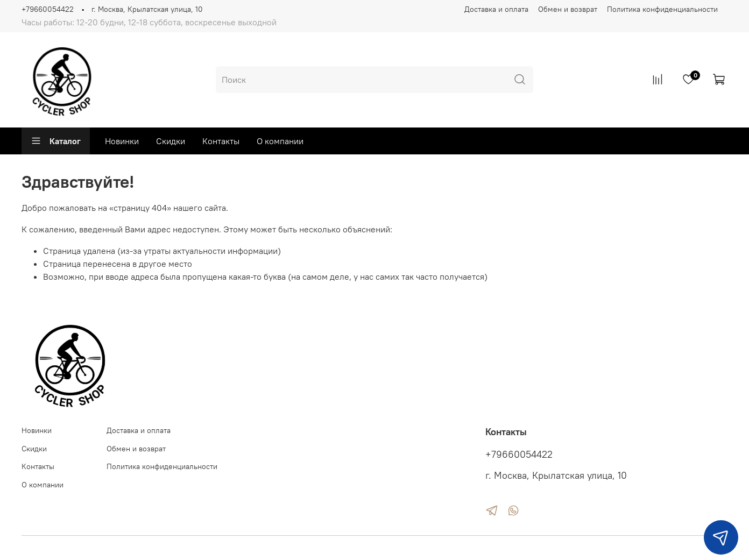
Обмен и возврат (568, 9)
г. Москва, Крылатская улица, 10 (147, 9)
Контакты (221, 141)
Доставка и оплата (496, 9)
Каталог (56, 141)
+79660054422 (48, 9)
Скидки (171, 141)
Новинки (122, 141)
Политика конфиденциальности (662, 9)
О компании (280, 141)
